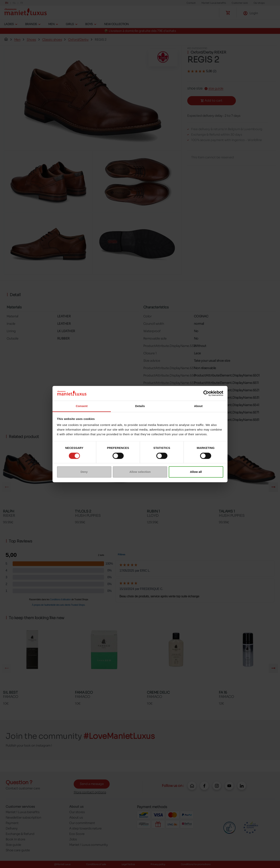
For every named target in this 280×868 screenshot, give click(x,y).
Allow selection (140, 472)
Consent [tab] (82, 406)
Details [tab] (140, 406)
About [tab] (198, 406)
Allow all (196, 472)
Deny (84, 472)
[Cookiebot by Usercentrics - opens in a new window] (206, 393)
